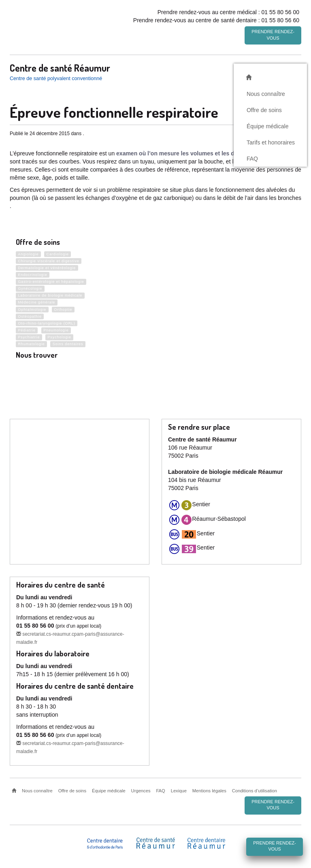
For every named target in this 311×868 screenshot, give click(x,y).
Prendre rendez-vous (273, 35)
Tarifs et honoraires (271, 141)
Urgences (141, 791)
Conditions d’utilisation (255, 791)
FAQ (252, 157)
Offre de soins (264, 109)
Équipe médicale (268, 125)
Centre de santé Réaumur (60, 67)
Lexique (179, 791)
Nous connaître (266, 93)
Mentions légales (209, 791)
